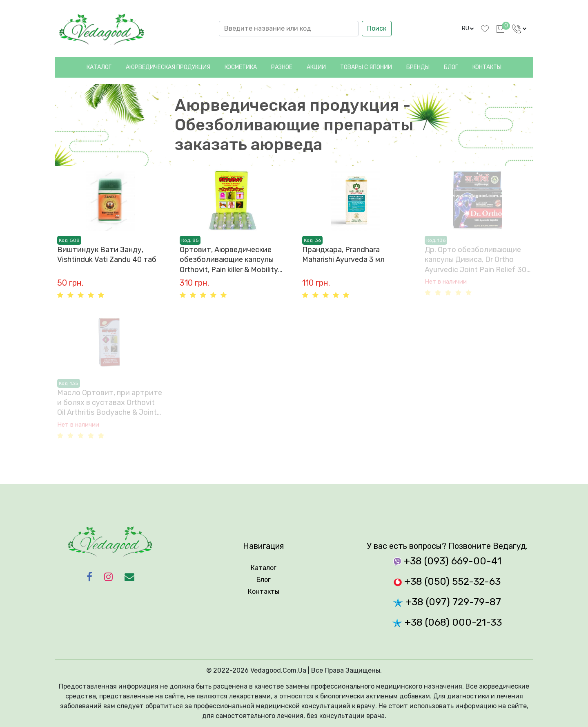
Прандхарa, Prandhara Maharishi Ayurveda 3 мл (343, 255)
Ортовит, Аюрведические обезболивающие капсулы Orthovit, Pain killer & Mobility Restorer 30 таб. (229, 260)
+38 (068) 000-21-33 (447, 622)
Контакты (487, 67)
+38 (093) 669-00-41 (447, 561)
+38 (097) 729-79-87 (447, 602)
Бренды (418, 67)
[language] (468, 29)
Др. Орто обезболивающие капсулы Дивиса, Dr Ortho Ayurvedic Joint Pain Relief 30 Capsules (476, 260)
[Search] (289, 29)
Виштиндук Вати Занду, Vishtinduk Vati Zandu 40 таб (107, 255)
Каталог (99, 67)
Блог (451, 67)
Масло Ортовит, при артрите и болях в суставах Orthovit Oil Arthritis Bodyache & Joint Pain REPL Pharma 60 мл (110, 403)
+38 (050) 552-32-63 (447, 582)
